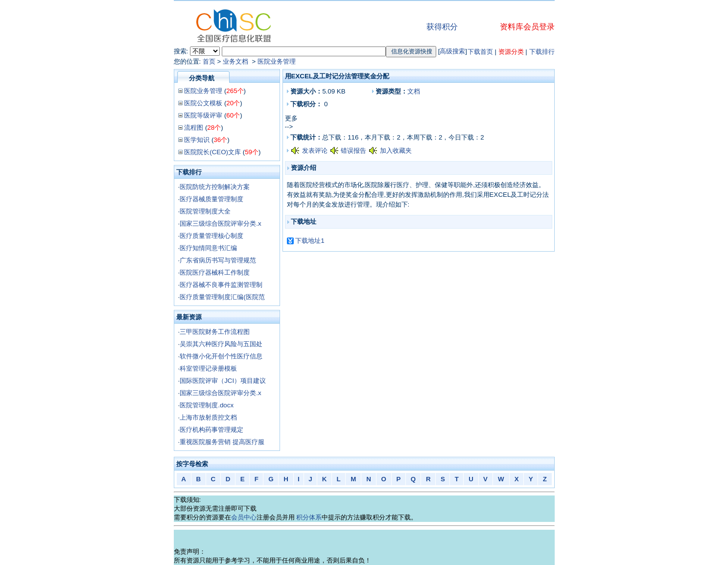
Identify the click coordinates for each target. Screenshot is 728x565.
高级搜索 (452, 51)
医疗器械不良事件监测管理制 (221, 285)
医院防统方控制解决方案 (215, 187)
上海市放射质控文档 (208, 417)
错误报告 (353, 151)
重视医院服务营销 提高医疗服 (222, 442)
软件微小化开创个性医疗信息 (221, 356)
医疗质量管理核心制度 (211, 236)
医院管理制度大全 (205, 211)
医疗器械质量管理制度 (211, 199)
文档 (414, 91)
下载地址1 (310, 241)
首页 (209, 61)
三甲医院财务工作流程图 (215, 332)
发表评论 (315, 151)
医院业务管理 (277, 61)
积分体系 (309, 517)
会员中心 (244, 517)
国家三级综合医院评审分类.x (220, 224)
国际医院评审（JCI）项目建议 (223, 381)
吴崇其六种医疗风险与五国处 (221, 344)
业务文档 (236, 61)
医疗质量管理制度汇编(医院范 (222, 297)
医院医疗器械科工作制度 (215, 272)
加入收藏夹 (396, 151)
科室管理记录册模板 (208, 368)
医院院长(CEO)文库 (212, 152)
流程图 (194, 128)
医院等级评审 (203, 115)
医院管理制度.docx (207, 405)
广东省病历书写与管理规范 (218, 260)
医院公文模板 (203, 103)
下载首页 (480, 52)
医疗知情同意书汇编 (208, 248)
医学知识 (197, 140)
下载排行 (542, 52)
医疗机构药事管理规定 (211, 430)
